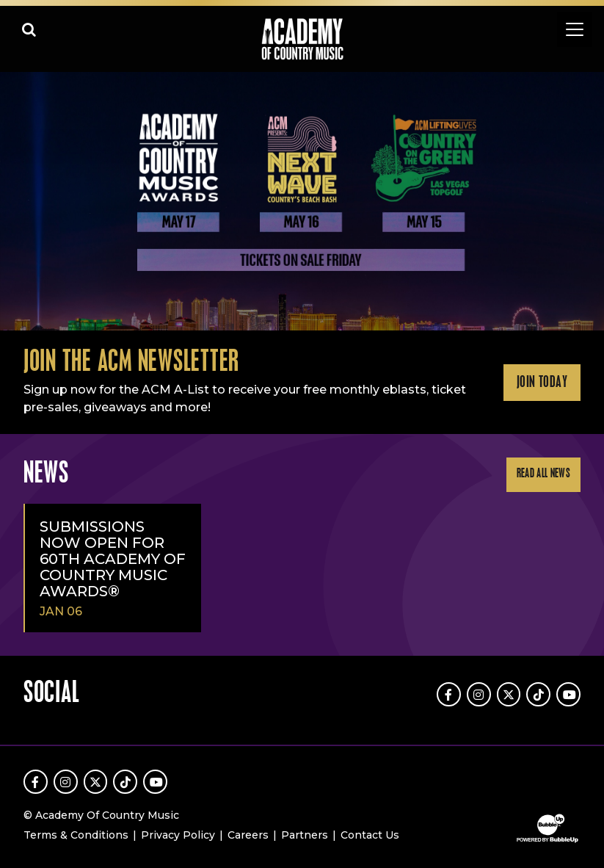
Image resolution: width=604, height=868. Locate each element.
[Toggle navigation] (575, 29)
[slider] (302, 202)
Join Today (542, 383)
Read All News (543, 474)
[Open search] (29, 29)
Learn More (16, 98)
